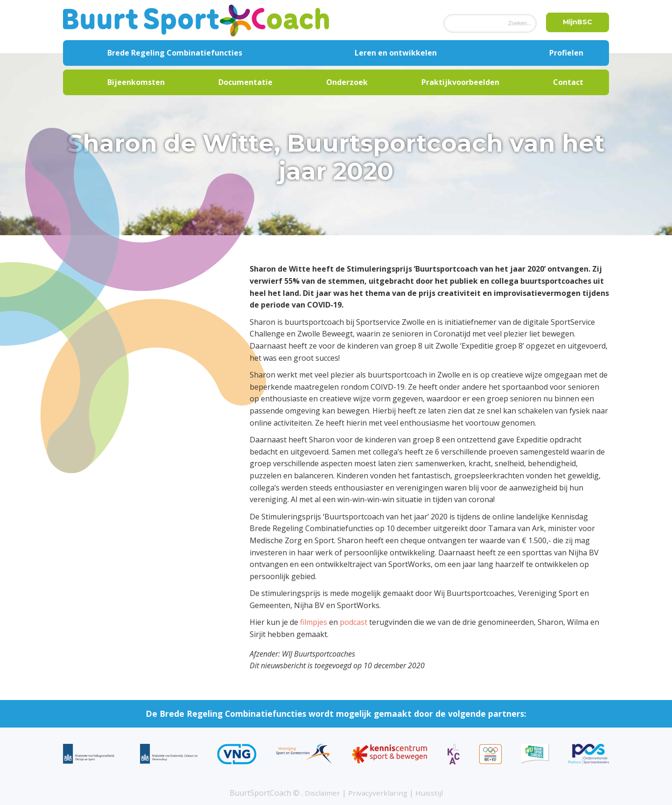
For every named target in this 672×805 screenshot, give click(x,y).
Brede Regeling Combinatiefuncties (175, 53)
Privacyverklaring (378, 793)
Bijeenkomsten (136, 82)
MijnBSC (576, 23)
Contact (568, 82)
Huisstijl (430, 793)
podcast (353, 622)
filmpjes (314, 622)
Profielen (566, 53)
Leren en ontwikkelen (396, 53)
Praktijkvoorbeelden (460, 82)
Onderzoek (347, 82)
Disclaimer (322, 793)
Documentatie (245, 82)
